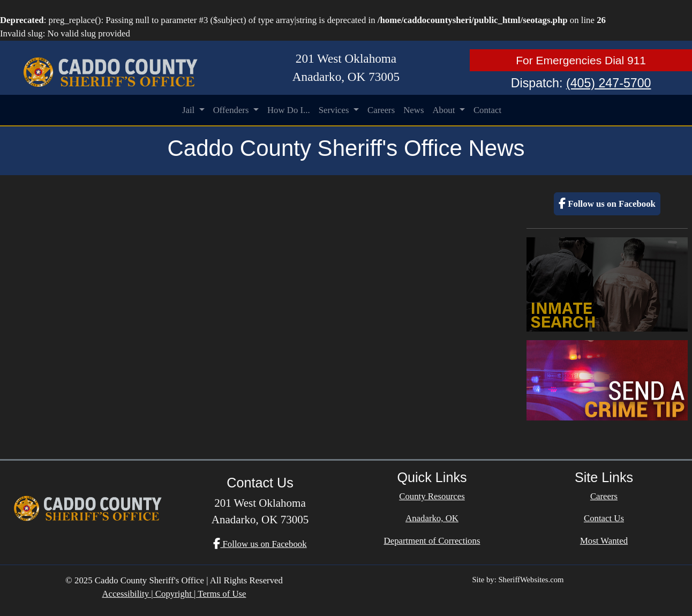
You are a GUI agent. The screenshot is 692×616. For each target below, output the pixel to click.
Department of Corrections (432, 541)
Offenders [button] (232, 110)
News (413, 110)
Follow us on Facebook (607, 204)
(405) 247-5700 (609, 83)
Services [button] (335, 110)
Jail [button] (190, 110)
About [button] (445, 110)
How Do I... (289, 110)
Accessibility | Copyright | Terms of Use (174, 594)
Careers (381, 110)
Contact (487, 110)
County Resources (432, 496)
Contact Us (604, 518)
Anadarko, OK (432, 518)
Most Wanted (604, 541)
